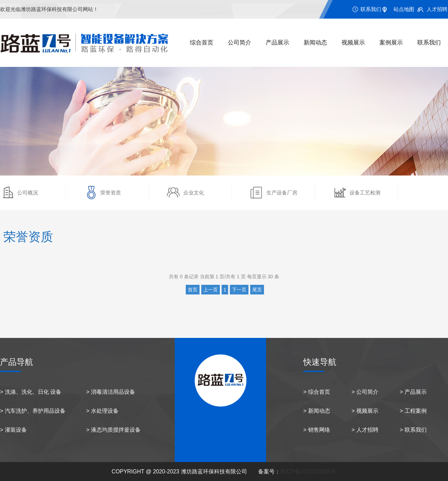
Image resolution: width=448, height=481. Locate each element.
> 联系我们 (413, 430)
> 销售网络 (317, 430)
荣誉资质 (111, 193)
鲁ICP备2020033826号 (308, 472)
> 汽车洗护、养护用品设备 (33, 411)
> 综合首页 (317, 392)
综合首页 (202, 43)
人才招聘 (437, 9)
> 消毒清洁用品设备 (111, 392)
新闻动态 (315, 43)
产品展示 (277, 43)
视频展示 (353, 43)
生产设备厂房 (282, 193)
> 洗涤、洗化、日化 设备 (31, 392)
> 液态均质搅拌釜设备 (113, 430)
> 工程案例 (413, 411)
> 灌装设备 (13, 430)
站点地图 (404, 9)
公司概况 (28, 193)
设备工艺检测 (365, 193)
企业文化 (194, 193)
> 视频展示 (365, 411)
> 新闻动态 (317, 411)
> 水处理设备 (102, 411)
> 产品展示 (413, 392)
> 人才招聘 (365, 430)
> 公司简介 (365, 392)
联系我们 (371, 9)
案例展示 (391, 43)
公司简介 (240, 43)
